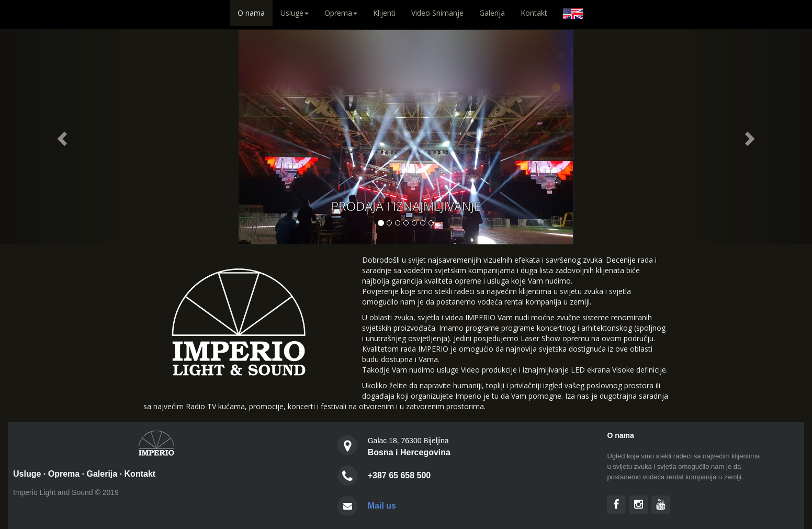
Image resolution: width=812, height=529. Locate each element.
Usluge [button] (295, 13)
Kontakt (534, 13)
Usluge (27, 474)
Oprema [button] (341, 13)
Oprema (64, 474)
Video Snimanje (437, 13)
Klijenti (384, 13)
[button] (61, 135)
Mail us (382, 506)
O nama (255, 13)
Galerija (492, 13)
